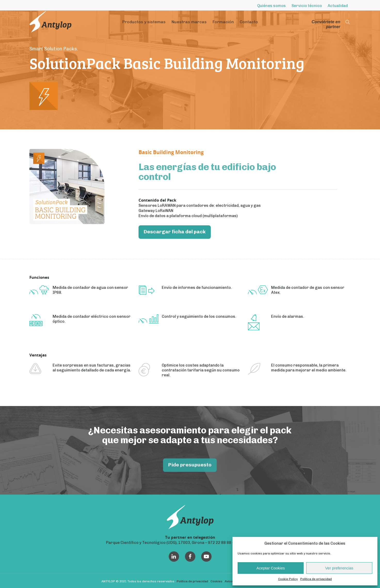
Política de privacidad (316, 579)
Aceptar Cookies (271, 568)
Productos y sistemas (144, 22)
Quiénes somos (272, 6)
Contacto (249, 22)
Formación (223, 22)
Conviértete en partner (326, 24)
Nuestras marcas (189, 22)
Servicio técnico (307, 6)
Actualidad (338, 6)
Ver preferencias (339, 568)
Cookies (216, 581)
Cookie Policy (288, 579)
